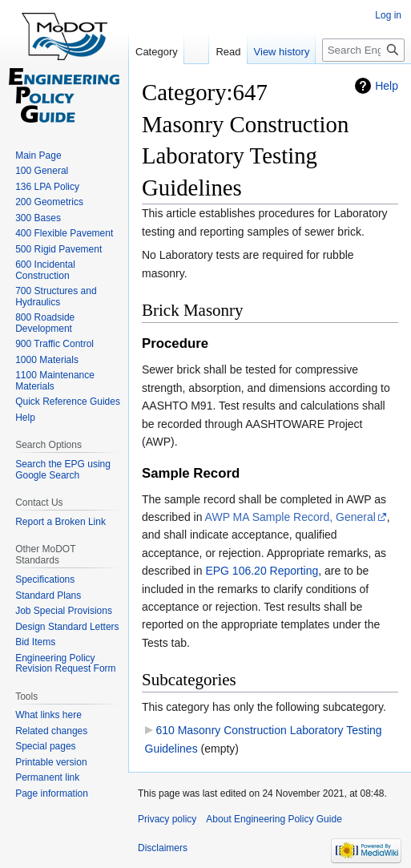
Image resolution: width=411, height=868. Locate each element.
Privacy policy (167, 819)
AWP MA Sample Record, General (290, 517)
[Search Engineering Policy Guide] (363, 50)
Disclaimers (163, 848)
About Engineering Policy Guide (274, 819)
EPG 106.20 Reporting (262, 571)
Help (387, 86)
